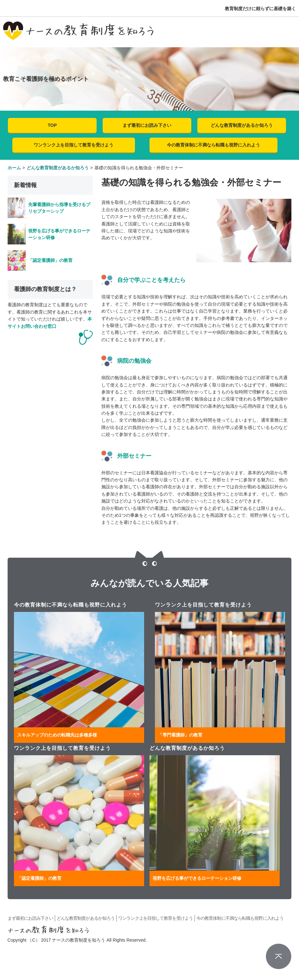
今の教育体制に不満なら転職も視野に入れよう (213, 145)
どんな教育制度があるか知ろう (242, 125)
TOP (52, 125)
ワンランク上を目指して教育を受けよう (73, 145)
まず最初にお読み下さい (147, 125)
